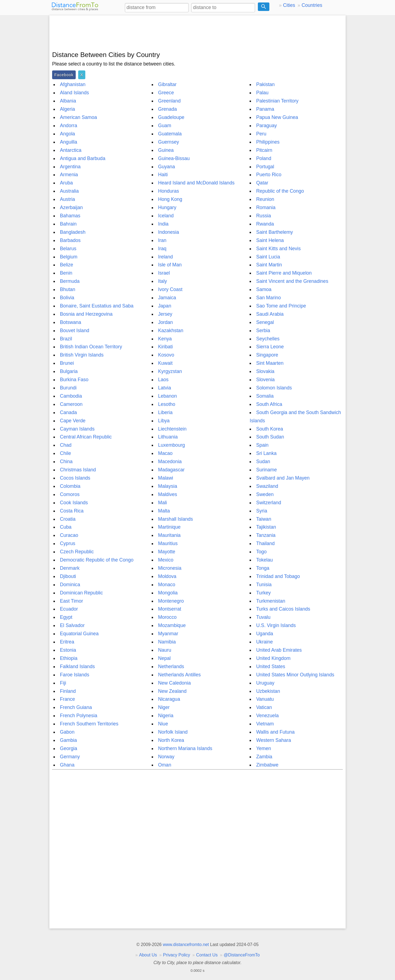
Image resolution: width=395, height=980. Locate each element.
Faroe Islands (75, 675)
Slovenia (266, 380)
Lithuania (168, 437)
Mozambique (172, 625)
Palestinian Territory (277, 101)
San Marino (269, 298)
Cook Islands (74, 503)
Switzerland (269, 503)
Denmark (70, 568)
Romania (266, 207)
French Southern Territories (89, 724)
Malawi (166, 478)
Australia (69, 191)
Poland (264, 158)
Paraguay (266, 126)
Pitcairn (264, 150)
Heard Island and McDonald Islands (196, 183)
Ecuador (69, 609)
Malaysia (167, 486)
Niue (163, 724)
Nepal (164, 658)
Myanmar (168, 634)
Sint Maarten (270, 363)
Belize (67, 265)
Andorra (69, 126)
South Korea (270, 429)
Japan (165, 306)
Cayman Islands (77, 429)
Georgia (69, 748)
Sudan (263, 461)
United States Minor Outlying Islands (295, 675)
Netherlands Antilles (179, 675)
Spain (262, 445)
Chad (66, 445)
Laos (163, 380)
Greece (166, 93)
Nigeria (166, 716)
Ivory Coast (170, 289)
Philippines (268, 142)
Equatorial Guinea (79, 634)
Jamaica (167, 298)
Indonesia (168, 232)
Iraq (162, 249)
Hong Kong (170, 199)
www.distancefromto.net (186, 945)
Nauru (165, 650)
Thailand (266, 543)
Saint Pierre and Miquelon (284, 273)
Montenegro (171, 601)
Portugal (265, 167)
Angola (68, 134)
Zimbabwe (267, 765)
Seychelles (268, 339)
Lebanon (167, 396)
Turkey (263, 593)
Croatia (68, 519)
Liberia (165, 412)
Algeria (68, 109)
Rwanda (265, 224)
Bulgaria (69, 371)
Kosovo (166, 355)
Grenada (167, 109)
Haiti (163, 175)
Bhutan (68, 289)
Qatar (262, 183)
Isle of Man (170, 265)
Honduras (168, 191)
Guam (165, 126)
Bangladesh (73, 232)
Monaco (167, 585)
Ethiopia (69, 658)
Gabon (67, 732)
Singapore (267, 355)
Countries (312, 5)
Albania (68, 101)
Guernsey (168, 142)
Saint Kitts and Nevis (278, 249)
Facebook (64, 75)
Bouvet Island (75, 331)
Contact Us (207, 955)
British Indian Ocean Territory (91, 347)
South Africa (269, 404)
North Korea (171, 740)
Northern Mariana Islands (185, 748)
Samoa (264, 289)
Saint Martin (269, 265)
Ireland (165, 257)
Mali (162, 503)
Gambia (69, 740)
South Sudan (270, 437)
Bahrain (68, 224)
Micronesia (170, 568)
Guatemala (170, 134)
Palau (262, 93)
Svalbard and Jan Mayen (283, 478)
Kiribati (165, 347)
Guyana (167, 167)
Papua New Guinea (277, 117)
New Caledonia (174, 683)
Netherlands (171, 666)
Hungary (167, 207)
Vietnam (265, 724)
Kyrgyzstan (170, 371)
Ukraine (265, 642)
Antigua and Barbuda (83, 158)
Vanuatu (265, 699)
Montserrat (170, 609)
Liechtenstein (172, 429)
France (68, 699)
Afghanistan (73, 84)
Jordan (165, 322)
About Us (148, 955)
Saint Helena (270, 240)
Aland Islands (75, 93)
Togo (261, 552)
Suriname (266, 470)
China (66, 461)
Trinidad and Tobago (278, 576)
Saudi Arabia (270, 314)
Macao (165, 453)
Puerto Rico (269, 175)
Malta (164, 511)
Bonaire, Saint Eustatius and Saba (97, 306)
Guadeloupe (171, 117)
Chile (66, 453)
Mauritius (168, 543)
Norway (166, 757)
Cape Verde (73, 421)
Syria (262, 511)
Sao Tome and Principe (281, 306)
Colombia (70, 486)
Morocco (167, 617)
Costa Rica (72, 511)
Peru (261, 134)
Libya (164, 421)
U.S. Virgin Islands (276, 625)
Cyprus (68, 543)
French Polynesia (79, 716)
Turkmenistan (271, 601)
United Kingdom (273, 658)
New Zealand (172, 691)
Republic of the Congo (280, 191)
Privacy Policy (177, 955)
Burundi (68, 388)
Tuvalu (263, 617)
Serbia (263, 331)
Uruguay (265, 683)
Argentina (70, 167)
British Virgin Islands (82, 355)
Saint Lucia (268, 257)
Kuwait (165, 363)
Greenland (169, 101)
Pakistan (265, 84)
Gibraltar (167, 84)
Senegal (265, 322)
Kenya (165, 339)
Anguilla (69, 142)
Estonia (68, 650)
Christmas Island (78, 470)
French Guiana (76, 707)
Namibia (167, 642)
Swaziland (267, 486)
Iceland (166, 216)
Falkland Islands (77, 666)
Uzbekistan (268, 691)
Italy (162, 281)
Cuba (66, 527)
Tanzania (266, 535)
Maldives (167, 494)
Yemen (264, 748)
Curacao (69, 535)
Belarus (68, 249)
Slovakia (265, 371)
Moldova (167, 576)
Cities (289, 5)
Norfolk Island (173, 732)
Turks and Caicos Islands (283, 609)
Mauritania (169, 535)
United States (271, 666)
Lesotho (167, 404)
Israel (164, 273)
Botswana (71, 322)
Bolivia (67, 298)
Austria (68, 199)
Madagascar (171, 470)
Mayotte (167, 552)
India (163, 224)
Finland (68, 691)
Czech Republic (77, 552)
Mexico (166, 560)
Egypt (66, 617)
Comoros (70, 494)
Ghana (67, 765)
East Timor (72, 601)
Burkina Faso (74, 380)
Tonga (263, 568)
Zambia (264, 757)
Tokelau (265, 560)
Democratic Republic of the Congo (97, 560)
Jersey (165, 314)
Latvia (164, 388)
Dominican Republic (81, 593)
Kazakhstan (171, 331)
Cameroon (71, 404)
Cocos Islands (75, 478)
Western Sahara (274, 740)
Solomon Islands (274, 388)
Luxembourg (171, 445)
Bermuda (70, 281)
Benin (66, 273)
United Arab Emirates (279, 650)
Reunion (265, 199)
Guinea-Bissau (174, 158)
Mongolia (168, 593)
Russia (264, 216)
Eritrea (67, 642)
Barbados (70, 240)
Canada (69, 412)
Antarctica (71, 150)
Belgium (69, 257)
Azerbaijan (71, 207)
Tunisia (264, 585)
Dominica (70, 585)
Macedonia (170, 461)
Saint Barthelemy (275, 232)
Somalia (265, 396)
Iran (162, 240)
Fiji (63, 683)
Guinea (166, 150)
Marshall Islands (175, 519)
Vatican (264, 707)
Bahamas (70, 216)
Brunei (67, 363)
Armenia (69, 175)
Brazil (66, 339)
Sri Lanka (266, 453)
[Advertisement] (198, 32)
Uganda (265, 634)
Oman (165, 765)
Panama (265, 109)
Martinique (169, 527)
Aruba (67, 183)
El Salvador (72, 625)
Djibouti (68, 576)
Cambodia (71, 396)
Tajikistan (266, 527)
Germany (70, 757)
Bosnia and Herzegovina (86, 314)
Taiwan (264, 519)
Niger (164, 707)
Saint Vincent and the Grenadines (292, 281)
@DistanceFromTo (242, 955)
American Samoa (79, 117)
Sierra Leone (270, 347)
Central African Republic (86, 437)
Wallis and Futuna (275, 732)
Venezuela (267, 716)
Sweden (265, 494)
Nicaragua (169, 699)
